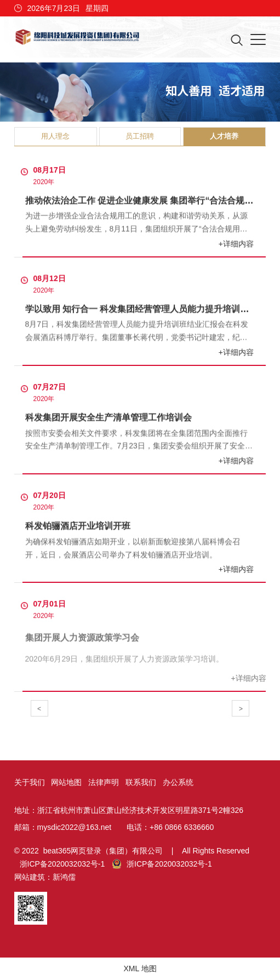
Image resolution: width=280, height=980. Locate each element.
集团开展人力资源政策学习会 (82, 640)
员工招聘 (140, 136)
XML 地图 (140, 968)
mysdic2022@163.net (75, 827)
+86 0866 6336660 (182, 827)
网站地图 (66, 782)
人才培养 (224, 136)
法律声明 (104, 782)
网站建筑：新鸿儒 (45, 877)
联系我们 (141, 782)
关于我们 (30, 782)
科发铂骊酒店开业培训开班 (78, 526)
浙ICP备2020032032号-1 (62, 864)
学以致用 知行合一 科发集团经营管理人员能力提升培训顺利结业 (150, 309)
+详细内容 (237, 244)
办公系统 (178, 782)
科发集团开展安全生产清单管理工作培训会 (108, 417)
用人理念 (55, 136)
